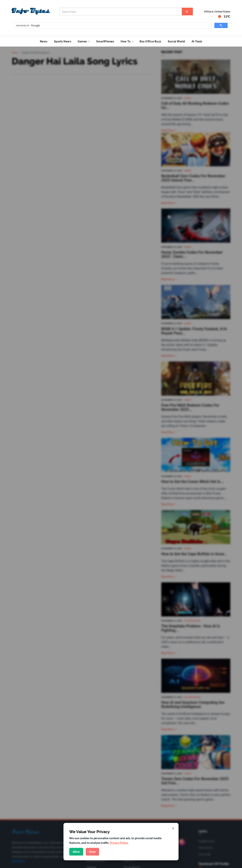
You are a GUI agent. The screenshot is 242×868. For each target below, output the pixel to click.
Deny (92, 852)
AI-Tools (197, 41)
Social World (176, 41)
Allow (76, 852)
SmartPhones (105, 41)
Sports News (63, 41)
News (44, 41)
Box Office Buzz (150, 41)
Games (84, 41)
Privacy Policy (119, 843)
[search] (113, 26)
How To (127, 41)
